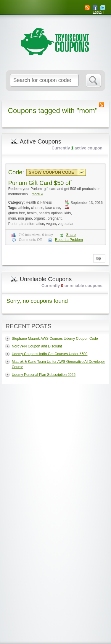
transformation (33, 224)
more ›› (37, 194)
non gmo (25, 218)
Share (71, 235)
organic (40, 218)
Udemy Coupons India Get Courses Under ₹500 (50, 354)
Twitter (103, 8)
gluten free (17, 213)
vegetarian (66, 224)
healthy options (50, 213)
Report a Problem (69, 240)
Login (97, 12)
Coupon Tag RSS (102, 105)
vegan (51, 224)
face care (53, 208)
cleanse (37, 208)
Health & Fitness (39, 202)
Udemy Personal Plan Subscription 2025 (44, 375)
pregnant (54, 218)
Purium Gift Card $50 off (40, 183)
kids (68, 213)
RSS (87, 8)
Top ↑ (99, 258)
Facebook (95, 8)
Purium (14, 224)
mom (12, 218)
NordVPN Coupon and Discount (37, 346)
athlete (24, 208)
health (32, 213)
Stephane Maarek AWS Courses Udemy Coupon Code (55, 339)
